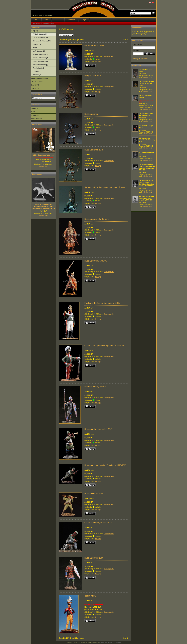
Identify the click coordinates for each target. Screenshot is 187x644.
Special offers (37, 124)
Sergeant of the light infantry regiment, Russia (105, 187)
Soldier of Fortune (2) (41, 58)
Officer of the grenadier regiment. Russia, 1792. (106, 346)
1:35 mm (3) (37, 75)
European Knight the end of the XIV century (146, 83)
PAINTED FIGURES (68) (40, 78)
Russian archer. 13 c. (94, 150)
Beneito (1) (37, 44)
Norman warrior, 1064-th (95, 387)
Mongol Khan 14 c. (93, 76)
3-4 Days (98, 62)
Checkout (72, 20)
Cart (47, 20)
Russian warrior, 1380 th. (96, 261)
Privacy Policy (37, 119)
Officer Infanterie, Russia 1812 (98, 523)
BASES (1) (35, 85)
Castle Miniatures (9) (40, 38)
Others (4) (37, 71)
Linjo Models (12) (39, 51)
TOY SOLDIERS (37, 82)
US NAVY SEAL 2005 (94, 46)
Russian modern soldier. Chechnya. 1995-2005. (106, 465)
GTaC (33, 112)
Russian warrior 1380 (94, 558)
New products (37, 174)
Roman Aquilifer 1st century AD (146, 114)
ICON (35, 48)
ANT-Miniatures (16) (40, 34)
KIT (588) (35, 31)
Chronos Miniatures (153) (42, 41)
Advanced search (136, 16)
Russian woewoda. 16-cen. (97, 219)
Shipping (35, 108)
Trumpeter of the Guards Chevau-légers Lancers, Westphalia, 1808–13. (147, 167)
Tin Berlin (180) (38, 68)
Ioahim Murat (90, 596)
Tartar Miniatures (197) (41, 61)
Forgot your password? (140, 59)
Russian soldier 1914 (94, 494)
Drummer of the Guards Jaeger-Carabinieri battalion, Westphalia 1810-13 (147, 183)
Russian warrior (91, 114)
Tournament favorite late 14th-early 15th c (147, 140)
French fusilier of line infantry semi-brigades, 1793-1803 (146, 198)
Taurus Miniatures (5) (41, 65)
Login (84, 20)
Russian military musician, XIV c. (99, 429)
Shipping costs (43, 166)
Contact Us (35, 115)
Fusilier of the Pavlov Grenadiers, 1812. (102, 303)
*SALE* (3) (35, 88)
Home (36, 20)
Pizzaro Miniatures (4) (41, 55)
